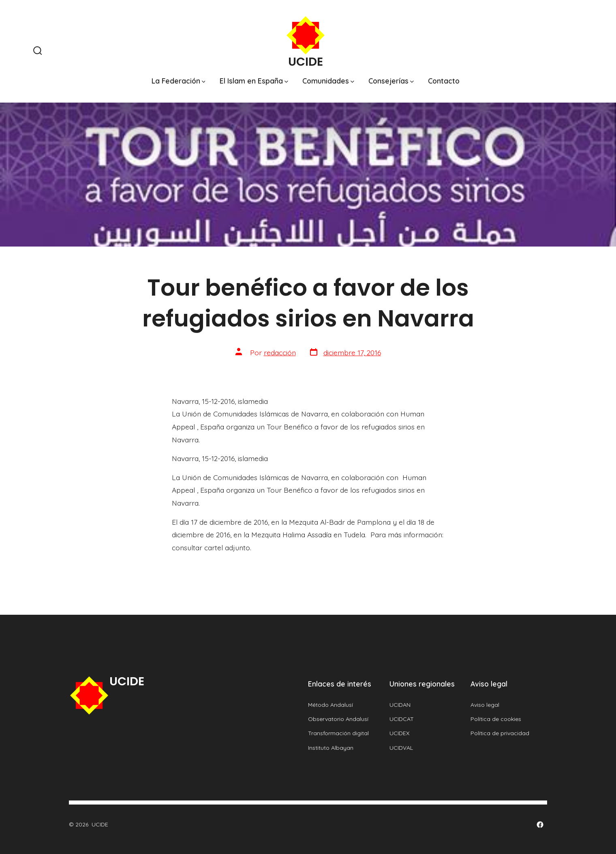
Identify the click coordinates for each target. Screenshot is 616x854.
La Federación (179, 81)
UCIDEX (400, 733)
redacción (280, 352)
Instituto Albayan (331, 748)
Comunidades (328, 81)
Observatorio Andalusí (338, 719)
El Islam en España (254, 81)
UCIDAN (400, 705)
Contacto (444, 81)
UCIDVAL (401, 748)
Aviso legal (485, 705)
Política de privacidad (500, 733)
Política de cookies (496, 719)
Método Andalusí (330, 705)
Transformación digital (338, 733)
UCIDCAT (402, 719)
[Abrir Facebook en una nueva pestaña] (540, 825)
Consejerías (391, 81)
